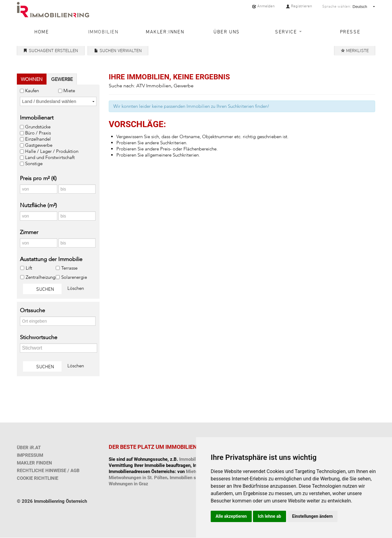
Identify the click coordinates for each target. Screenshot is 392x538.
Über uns (227, 32)
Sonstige (34, 164)
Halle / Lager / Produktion (52, 151)
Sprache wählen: (337, 6)
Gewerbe (62, 79)
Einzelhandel (38, 139)
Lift (29, 268)
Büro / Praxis (38, 133)
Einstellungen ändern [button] (313, 516)
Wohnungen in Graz (128, 484)
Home (41, 32)
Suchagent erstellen (51, 50)
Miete (69, 91)
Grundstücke (38, 127)
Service (288, 32)
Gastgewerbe (39, 145)
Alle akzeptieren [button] (231, 516)
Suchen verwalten (118, 50)
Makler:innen (165, 32)
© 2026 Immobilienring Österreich (52, 501)
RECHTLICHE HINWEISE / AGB (48, 471)
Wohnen (32, 79)
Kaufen (32, 91)
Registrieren (299, 6)
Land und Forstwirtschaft (50, 157)
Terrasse (69, 268)
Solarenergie (74, 277)
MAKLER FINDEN (34, 463)
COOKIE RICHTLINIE (38, 478)
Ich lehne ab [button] (269, 516)
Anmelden (263, 6)
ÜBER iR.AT (29, 448)
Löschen (76, 288)
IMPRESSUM (30, 455)
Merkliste (355, 50)
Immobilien (103, 32)
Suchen (42, 289)
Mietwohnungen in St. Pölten (138, 478)
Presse (350, 32)
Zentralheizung (40, 277)
